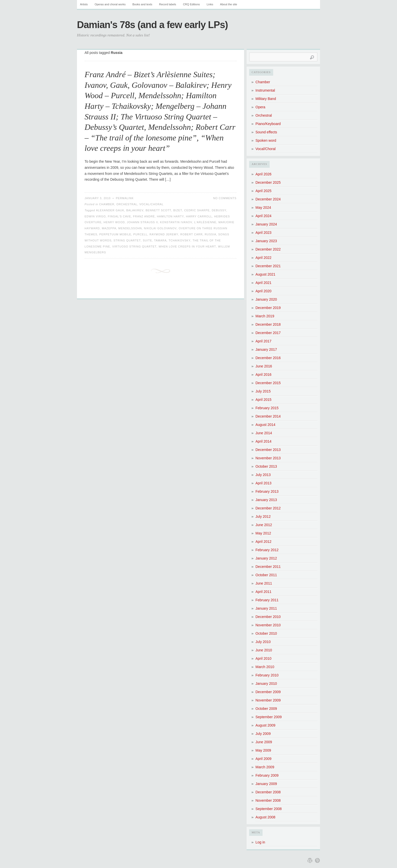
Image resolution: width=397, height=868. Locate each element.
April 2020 (263, 291)
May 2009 (263, 750)
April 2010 (263, 658)
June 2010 (264, 650)
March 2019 (265, 316)
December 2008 (268, 792)
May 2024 (263, 208)
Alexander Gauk (110, 210)
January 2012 (266, 558)
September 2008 (269, 809)
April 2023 (263, 233)
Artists (84, 4)
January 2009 (266, 784)
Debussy (219, 210)
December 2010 (268, 617)
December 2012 (268, 508)
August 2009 (265, 725)
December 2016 (268, 358)
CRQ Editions (192, 4)
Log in (260, 842)
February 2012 (267, 550)
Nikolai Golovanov (160, 228)
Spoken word (266, 140)
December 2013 (268, 450)
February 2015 (267, 408)
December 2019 (268, 308)
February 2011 (267, 600)
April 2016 (263, 375)
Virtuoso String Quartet (134, 246)
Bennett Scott (158, 210)
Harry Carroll (199, 216)
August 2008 (265, 817)
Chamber (107, 204)
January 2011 (266, 608)
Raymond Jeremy (164, 234)
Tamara (160, 240)
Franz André (144, 216)
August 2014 (265, 425)
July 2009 (263, 734)
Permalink (125, 198)
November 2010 (268, 625)
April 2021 (263, 283)
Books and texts (142, 4)
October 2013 (266, 466)
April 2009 (263, 759)
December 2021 (268, 266)
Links (210, 4)
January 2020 (266, 299)
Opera (260, 107)
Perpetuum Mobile (115, 234)
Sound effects (266, 132)
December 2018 (268, 324)
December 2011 (268, 567)
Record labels (167, 4)
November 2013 (268, 458)
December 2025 (268, 182)
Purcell (140, 234)
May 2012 (263, 533)
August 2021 (265, 274)
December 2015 (268, 383)
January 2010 (266, 684)
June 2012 (264, 525)
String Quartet (127, 240)
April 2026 (263, 174)
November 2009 (268, 700)
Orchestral (127, 204)
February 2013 (267, 491)
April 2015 (263, 400)
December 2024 (268, 199)
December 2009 (268, 692)
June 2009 (264, 742)
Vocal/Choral (151, 204)
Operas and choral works (110, 4)
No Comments (225, 198)
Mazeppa (109, 228)
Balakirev (135, 210)
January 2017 (266, 349)
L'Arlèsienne (205, 222)
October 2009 (266, 709)
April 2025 (263, 191)
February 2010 (267, 675)
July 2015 (263, 391)
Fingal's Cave (120, 216)
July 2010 (263, 642)
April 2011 (263, 592)
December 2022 (268, 249)
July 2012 (263, 516)
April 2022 (263, 258)
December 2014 (268, 416)
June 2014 (264, 433)
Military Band (266, 99)
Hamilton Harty (171, 216)
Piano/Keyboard (268, 124)
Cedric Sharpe (197, 210)
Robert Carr (191, 234)
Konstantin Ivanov (176, 222)
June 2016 (264, 366)
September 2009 (269, 717)
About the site (229, 4)
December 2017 (268, 333)
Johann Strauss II (142, 222)
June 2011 (264, 583)
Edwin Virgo (95, 216)
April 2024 (263, 216)
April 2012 (263, 542)
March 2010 (265, 667)
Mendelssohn (130, 228)
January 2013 (266, 500)
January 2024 (266, 224)
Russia (210, 234)
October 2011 (266, 575)
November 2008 (268, 800)
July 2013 (263, 475)
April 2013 (263, 483)
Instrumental (265, 90)
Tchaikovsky (180, 240)
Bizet (178, 210)
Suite (147, 240)
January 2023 (266, 241)
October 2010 (266, 633)
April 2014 (263, 441)
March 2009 (265, 767)
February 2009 (267, 775)
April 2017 (263, 341)
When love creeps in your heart (187, 246)
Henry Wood (114, 222)
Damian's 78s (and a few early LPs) (152, 25)
